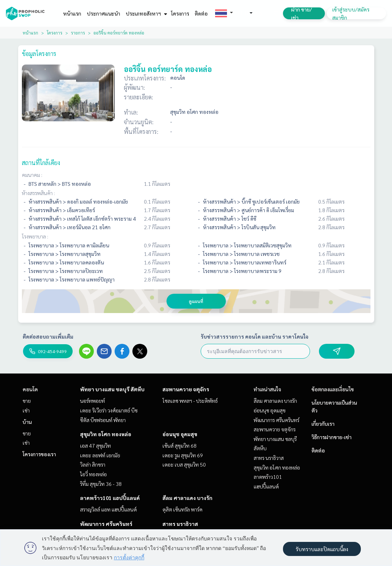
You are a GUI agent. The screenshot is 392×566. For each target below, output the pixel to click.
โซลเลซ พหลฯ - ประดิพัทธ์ (190, 401)
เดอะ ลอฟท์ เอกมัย (100, 455)
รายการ (78, 33)
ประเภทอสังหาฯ (146, 13)
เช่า (26, 410)
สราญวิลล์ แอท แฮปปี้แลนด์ (108, 509)
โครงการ (180, 13)
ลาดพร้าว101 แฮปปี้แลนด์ (110, 498)
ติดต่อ (201, 13)
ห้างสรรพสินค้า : (38, 193)
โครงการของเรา (39, 454)
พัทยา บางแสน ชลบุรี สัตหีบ (112, 389)
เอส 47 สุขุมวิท (95, 445)
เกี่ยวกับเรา (323, 424)
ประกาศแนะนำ (103, 13)
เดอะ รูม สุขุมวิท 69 (183, 455)
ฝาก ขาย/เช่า (302, 13)
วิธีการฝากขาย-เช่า (332, 437)
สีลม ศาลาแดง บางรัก (187, 498)
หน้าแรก (72, 13)
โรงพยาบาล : (35, 236)
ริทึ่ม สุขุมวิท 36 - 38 (101, 484)
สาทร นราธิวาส (180, 524)
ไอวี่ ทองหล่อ (93, 474)
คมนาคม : (32, 175)
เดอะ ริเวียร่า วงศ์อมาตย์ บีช (109, 410)
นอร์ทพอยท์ (93, 401)
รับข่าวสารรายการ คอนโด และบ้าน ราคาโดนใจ (255, 336)
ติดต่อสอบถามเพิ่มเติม (48, 336)
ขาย (27, 401)
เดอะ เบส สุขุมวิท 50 (184, 464)
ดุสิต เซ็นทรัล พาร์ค (182, 509)
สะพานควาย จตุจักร (186, 389)
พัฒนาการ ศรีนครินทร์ (106, 524)
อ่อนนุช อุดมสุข (180, 434)
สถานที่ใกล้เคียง (41, 163)
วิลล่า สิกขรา (93, 464)
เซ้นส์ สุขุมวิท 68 (179, 445)
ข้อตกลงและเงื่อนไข (333, 389)
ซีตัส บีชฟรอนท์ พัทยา (103, 420)
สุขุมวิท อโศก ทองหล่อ (106, 434)
